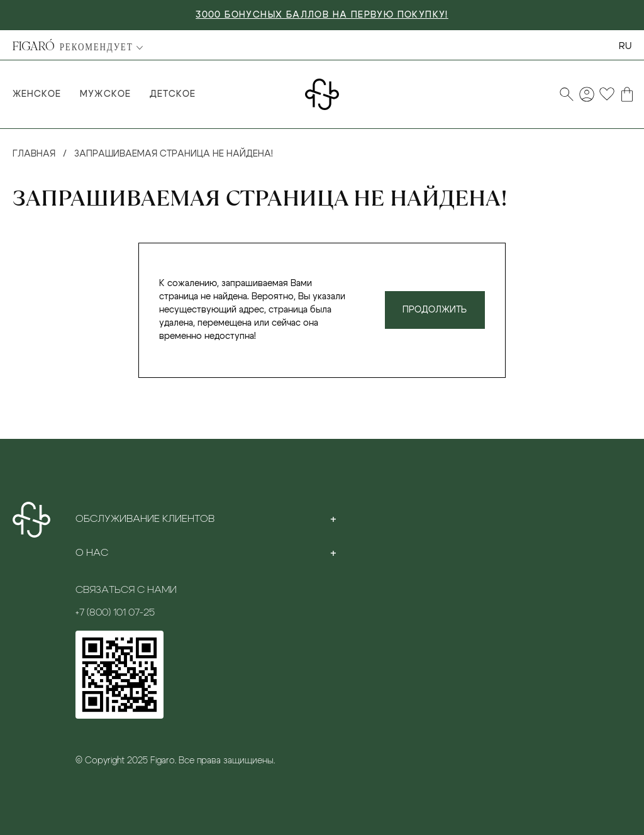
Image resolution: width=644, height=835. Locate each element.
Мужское (105, 94)
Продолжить (435, 310)
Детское (173, 94)
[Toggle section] (333, 519)
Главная (34, 154)
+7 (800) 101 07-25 (115, 612)
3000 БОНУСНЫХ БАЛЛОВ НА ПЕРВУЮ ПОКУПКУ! (322, 15)
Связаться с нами (126, 590)
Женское (37, 94)
